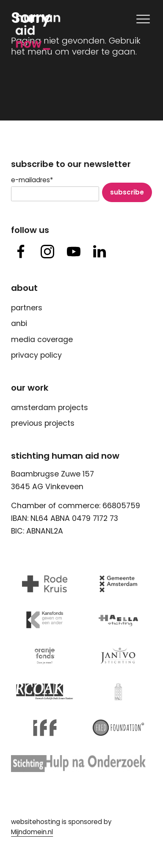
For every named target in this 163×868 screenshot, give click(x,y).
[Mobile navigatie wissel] (142, 19)
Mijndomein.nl (32, 832)
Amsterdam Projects (50, 408)
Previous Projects (43, 423)
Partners (27, 308)
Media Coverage (42, 340)
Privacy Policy (36, 355)
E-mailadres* (32, 180)
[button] (21, 253)
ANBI (19, 323)
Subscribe (127, 192)
